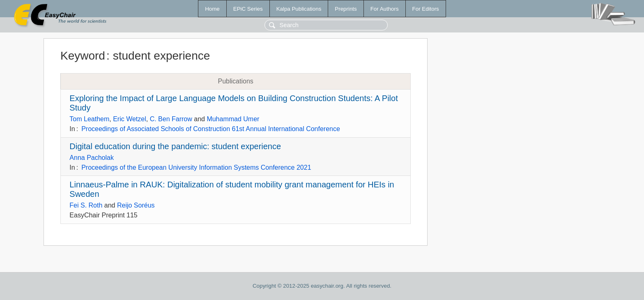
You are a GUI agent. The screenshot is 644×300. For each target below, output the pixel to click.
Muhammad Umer (233, 119)
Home (212, 9)
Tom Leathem (89, 119)
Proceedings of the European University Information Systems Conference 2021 (196, 167)
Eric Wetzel (130, 119)
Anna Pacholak (92, 158)
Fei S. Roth (86, 205)
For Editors (426, 9)
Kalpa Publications (299, 9)
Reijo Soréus (136, 205)
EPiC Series (248, 9)
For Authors (385, 9)
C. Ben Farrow (171, 119)
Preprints (346, 9)
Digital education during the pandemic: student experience (175, 146)
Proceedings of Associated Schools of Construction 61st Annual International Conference (211, 129)
